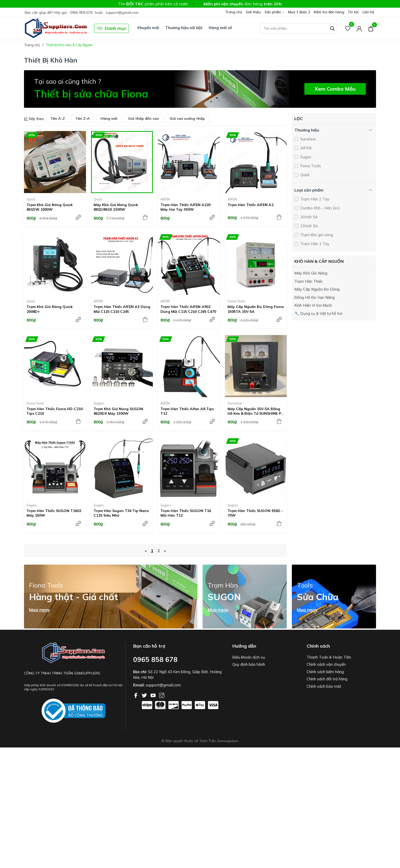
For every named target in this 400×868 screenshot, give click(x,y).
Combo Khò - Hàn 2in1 (320, 208)
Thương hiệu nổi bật (184, 28)
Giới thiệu (253, 12)
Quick (31, 199)
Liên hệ (368, 12)
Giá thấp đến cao (143, 118)
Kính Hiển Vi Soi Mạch (313, 305)
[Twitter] (145, 695)
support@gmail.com (122, 13)
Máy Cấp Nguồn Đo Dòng (317, 289)
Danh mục (111, 28)
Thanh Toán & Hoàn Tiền (329, 657)
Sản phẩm (274, 12)
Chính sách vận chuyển (326, 664)
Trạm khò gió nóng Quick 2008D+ (50, 309)
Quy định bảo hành (249, 664)
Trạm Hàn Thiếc (309, 281)
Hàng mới (109, 118)
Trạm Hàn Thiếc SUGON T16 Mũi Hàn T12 (186, 513)
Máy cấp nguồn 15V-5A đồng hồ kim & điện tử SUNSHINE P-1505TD (255, 411)
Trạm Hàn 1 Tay (314, 244)
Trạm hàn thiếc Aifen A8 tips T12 (187, 411)
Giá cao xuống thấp (187, 118)
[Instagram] (162, 695)
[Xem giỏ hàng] (371, 28)
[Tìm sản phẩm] (298, 28)
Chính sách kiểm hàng (325, 672)
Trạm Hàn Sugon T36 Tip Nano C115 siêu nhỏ (121, 513)
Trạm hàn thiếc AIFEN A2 (251, 205)
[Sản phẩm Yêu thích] (348, 28)
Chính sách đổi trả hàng (327, 679)
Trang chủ (234, 12)
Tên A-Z (58, 118)
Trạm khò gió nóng (316, 235)
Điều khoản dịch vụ (249, 657)
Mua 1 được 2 (299, 12)
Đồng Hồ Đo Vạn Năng (315, 297)
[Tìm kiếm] (332, 28)
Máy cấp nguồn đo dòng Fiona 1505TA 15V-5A (256, 309)
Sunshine (235, 403)
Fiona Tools (236, 301)
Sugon (99, 403)
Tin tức (353, 12)
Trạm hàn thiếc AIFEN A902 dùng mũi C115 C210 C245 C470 (188, 309)
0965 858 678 (81, 13)
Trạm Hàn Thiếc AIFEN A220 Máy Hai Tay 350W (185, 207)
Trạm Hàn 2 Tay (314, 199)
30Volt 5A (309, 217)
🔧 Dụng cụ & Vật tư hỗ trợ (318, 313)
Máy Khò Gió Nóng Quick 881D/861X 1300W (116, 207)
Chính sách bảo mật (324, 686)
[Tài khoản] (359, 28)
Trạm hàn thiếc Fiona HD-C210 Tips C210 (55, 411)
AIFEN (165, 199)
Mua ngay (39, 610)
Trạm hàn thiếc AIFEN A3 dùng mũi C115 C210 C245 (122, 309)
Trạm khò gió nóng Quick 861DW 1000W (50, 207)
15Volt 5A (309, 226)
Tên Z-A (83, 118)
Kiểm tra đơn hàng (329, 12)
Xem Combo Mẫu (335, 89)
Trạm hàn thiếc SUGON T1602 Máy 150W (54, 513)
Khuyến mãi (148, 28)
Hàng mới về (220, 28)
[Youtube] (154, 695)
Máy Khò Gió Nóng (311, 273)
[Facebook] (136, 695)
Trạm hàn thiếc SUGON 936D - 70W (255, 513)
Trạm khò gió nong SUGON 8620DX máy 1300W (118, 411)
